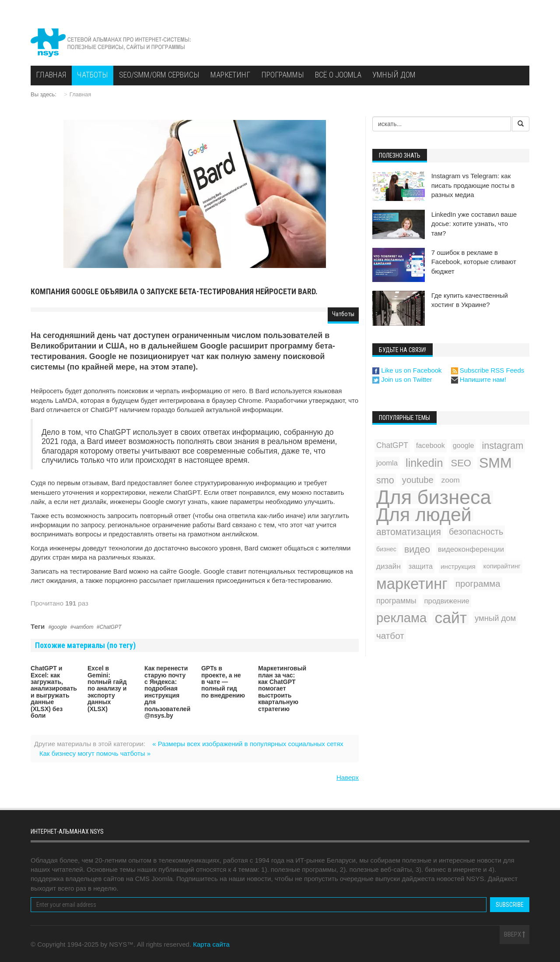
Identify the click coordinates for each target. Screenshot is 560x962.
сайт (451, 618)
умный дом (495, 618)
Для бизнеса (434, 497)
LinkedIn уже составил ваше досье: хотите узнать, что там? (474, 224)
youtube (418, 480)
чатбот (83, 627)
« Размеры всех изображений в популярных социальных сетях (248, 744)
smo (385, 480)
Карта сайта (211, 944)
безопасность (476, 532)
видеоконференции (471, 549)
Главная (80, 94)
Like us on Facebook (407, 370)
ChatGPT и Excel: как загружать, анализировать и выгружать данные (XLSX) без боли (54, 692)
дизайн (388, 566)
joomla (387, 463)
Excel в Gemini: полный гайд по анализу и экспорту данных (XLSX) (107, 688)
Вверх (514, 934)
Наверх (348, 777)
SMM (495, 463)
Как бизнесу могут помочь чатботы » (95, 753)
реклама (401, 618)
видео (417, 549)
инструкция (458, 566)
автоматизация (409, 532)
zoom (451, 480)
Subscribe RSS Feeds (488, 370)
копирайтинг (502, 566)
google (59, 627)
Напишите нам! (479, 379)
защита (421, 566)
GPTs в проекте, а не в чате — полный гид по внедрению (223, 682)
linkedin (424, 463)
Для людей (424, 515)
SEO (461, 463)
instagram (502, 446)
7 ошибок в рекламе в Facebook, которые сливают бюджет (474, 262)
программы (396, 601)
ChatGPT (111, 627)
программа (478, 584)
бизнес (386, 549)
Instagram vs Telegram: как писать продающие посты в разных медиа (473, 185)
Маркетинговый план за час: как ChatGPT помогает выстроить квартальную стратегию (282, 688)
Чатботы (343, 314)
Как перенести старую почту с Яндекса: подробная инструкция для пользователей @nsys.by (167, 692)
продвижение (447, 601)
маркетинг (412, 584)
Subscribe (510, 905)
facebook (430, 445)
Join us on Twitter (402, 379)
